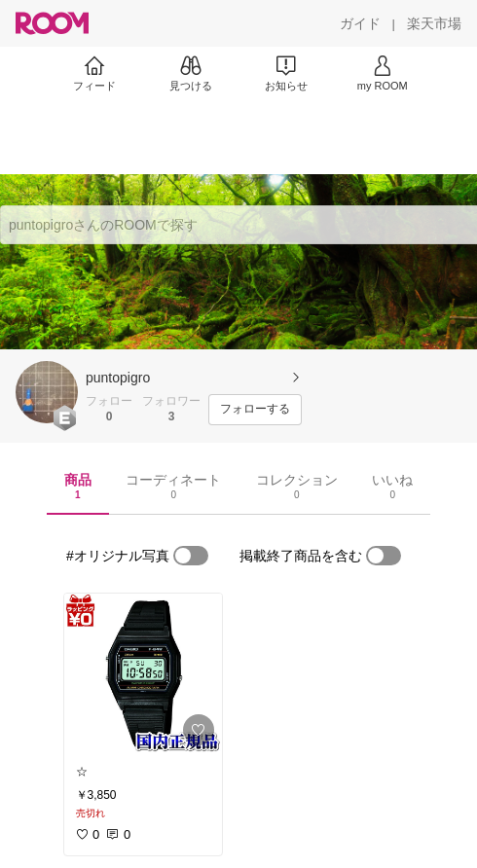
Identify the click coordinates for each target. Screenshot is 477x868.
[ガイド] (360, 23)
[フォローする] (255, 410)
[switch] (191, 556)
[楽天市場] (434, 23)
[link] (143, 673)
